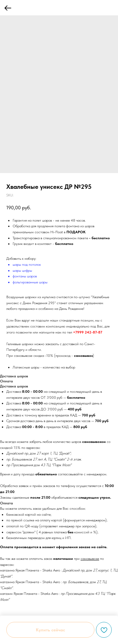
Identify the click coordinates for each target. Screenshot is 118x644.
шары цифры (22, 270)
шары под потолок (27, 264)
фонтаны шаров (25, 276)
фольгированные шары (30, 282)
